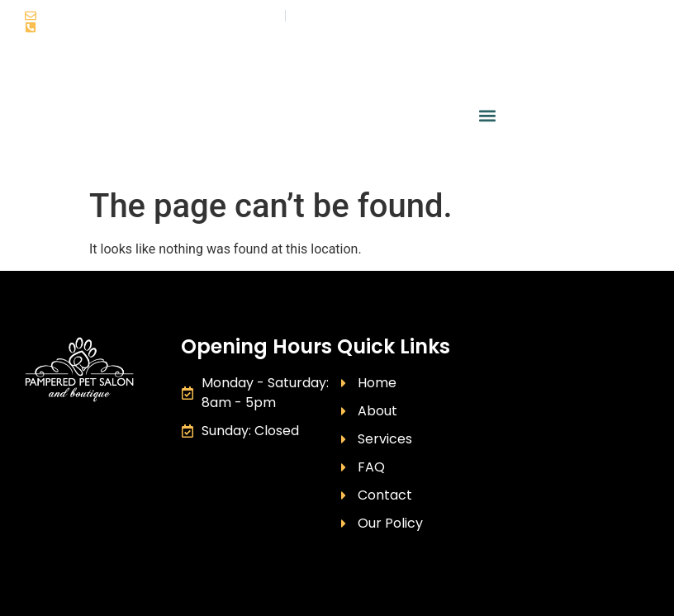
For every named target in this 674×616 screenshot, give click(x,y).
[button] (487, 116)
